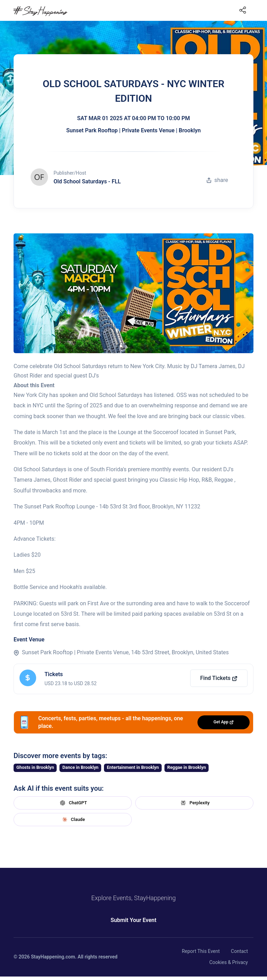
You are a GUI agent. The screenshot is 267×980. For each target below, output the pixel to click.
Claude (73, 820)
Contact (239, 951)
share (217, 180)
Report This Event (201, 951)
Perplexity (194, 803)
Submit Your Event (133, 920)
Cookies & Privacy (229, 962)
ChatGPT (73, 803)
